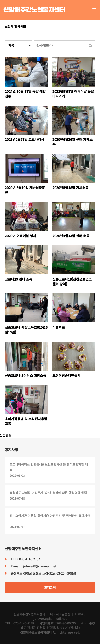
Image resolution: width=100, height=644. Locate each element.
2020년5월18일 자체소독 (70, 188)
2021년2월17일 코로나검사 (24, 139)
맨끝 (8, 435)
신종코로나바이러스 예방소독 (25, 375)
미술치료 (59, 327)
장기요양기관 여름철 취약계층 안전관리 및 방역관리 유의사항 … (50, 518)
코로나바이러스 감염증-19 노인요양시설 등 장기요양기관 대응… (49, 467)
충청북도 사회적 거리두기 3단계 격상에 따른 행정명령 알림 (48, 493)
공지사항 (11, 450)
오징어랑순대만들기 (66, 375)
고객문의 (50, 587)
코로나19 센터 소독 (19, 279)
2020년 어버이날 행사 (20, 236)
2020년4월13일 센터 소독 (71, 236)
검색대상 (5, 40)
